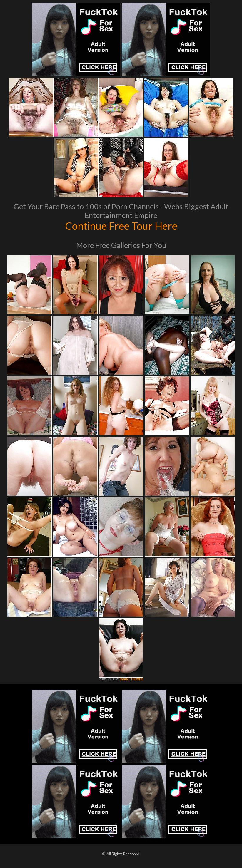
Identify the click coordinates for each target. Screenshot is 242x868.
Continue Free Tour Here (121, 226)
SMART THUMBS (131, 679)
